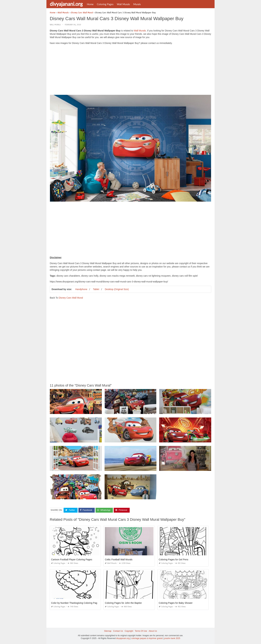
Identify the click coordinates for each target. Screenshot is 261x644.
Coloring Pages (105, 4)
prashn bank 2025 (172, 638)
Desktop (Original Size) (117, 289)
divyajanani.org (66, 4)
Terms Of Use (141, 631)
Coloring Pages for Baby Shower (176, 603)
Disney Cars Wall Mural (71, 298)
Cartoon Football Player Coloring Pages (72, 560)
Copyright (129, 631)
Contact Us (118, 631)
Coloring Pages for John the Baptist (123, 603)
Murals (137, 4)
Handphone (81, 289)
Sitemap (108, 631)
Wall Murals (123, 4)
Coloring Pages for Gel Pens (174, 560)
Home (90, 4)
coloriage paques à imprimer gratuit (147, 638)
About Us (153, 631)
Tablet (96, 289)
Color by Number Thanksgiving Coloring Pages (75, 603)
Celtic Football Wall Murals (119, 560)
